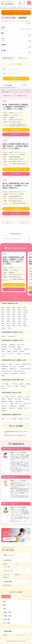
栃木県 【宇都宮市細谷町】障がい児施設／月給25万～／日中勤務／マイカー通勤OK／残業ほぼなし (16, 185)
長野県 (25, 315)
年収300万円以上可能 (25, 370)
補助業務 (20, 409)
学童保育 (9, 352)
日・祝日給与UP (5, 374)
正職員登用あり (13, 407)
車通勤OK (11, 402)
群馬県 (25, 311)
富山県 (3, 315)
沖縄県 (9, 329)
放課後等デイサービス (6, 350)
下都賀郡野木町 (11, 337)
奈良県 (19, 320)
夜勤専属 (10, 400)
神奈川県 (20, 313)
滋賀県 (25, 318)
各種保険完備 (4, 368)
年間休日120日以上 (26, 365)
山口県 (25, 322)
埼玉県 (3, 313)
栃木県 (19, 311)
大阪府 (8, 320)
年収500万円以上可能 (19, 372)
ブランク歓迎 (14, 385)
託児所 (3, 352)
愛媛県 (14, 325)
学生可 (8, 387)
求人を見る (16, 130)
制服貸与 (3, 377)
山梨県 (19, 315)
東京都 (14, 313)
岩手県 (14, 308)
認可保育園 (4, 346)
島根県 (8, 322)
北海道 (3, 308)
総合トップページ (9, 555)
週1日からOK (18, 405)
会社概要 (5, 635)
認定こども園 (21, 346)
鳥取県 (3, 322)
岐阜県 (3, 318)
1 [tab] (14, 299)
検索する (16, 78)
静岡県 (8, 318)
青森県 (8, 308)
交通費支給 (21, 368)
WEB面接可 (4, 412)
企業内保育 (26, 350)
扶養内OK (13, 398)
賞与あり (17, 365)
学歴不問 (23, 387)
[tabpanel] (14, 273)
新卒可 (3, 387)
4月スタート (27, 409)
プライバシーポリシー (20, 635)
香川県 (8, 325)
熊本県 (14, 327)
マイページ (13, 96)
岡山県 (14, 322)
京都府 (3, 320)
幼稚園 (19, 348)
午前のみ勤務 (17, 400)
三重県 (19, 318)
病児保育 (22, 352)
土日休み (28, 398)
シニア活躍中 (15, 387)
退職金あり (4, 365)
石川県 (8, 315)
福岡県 (25, 325)
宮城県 (19, 308)
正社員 (3, 420)
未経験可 (22, 385)
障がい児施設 (27, 355)
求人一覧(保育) (12, 7)
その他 (3, 357)
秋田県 (25, 308)
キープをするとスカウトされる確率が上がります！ (16, 12)
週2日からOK (27, 405)
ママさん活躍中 (5, 385)
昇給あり (11, 365)
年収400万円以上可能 (6, 372)
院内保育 (15, 352)
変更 (30, 35)
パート (8, 420)
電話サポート (18, 575)
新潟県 (26, 313)
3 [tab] (18, 299)
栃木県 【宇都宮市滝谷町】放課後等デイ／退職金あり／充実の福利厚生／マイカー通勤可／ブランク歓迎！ (16, 107)
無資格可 (28, 385)
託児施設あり (4, 370)
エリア (4, 73)
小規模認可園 (12, 346)
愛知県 (14, 318)
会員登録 (5, 564)
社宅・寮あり (13, 368)
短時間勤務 (4, 402)
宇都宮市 (3, 337)
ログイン (17, 564)
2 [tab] (16, 299)
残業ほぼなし (12, 409)
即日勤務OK (4, 409)
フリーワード (4, 69)
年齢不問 (3, 390)
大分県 (19, 327)
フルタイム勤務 (5, 398)
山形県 (3, 311)
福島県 (8, 311)
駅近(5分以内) (19, 402)
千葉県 (8, 313)
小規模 (11, 405)
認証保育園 (4, 348)
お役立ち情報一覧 (7, 585)
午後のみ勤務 (26, 400)
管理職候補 (22, 407)
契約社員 (14, 420)
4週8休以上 (20, 398)
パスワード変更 (6, 567)
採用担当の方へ (6, 577)
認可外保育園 (12, 348)
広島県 (19, 322)
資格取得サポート (14, 370)
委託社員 (21, 420)
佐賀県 (3, 327)
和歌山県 (25, 320)
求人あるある (4, 7)
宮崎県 (25, 327)
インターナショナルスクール (8, 355)
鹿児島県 (3, 329)
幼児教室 (19, 355)
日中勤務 (3, 400)
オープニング (4, 405)
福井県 (14, 315)
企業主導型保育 (18, 350)
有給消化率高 (14, 374)
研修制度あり (23, 374)
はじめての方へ (6, 575)
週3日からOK (4, 407)
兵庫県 (14, 320)
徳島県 (3, 325)
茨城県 (14, 311)
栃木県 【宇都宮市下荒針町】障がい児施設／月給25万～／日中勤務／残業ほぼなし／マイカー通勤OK (16, 146)
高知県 (19, 325)
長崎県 (8, 327)
